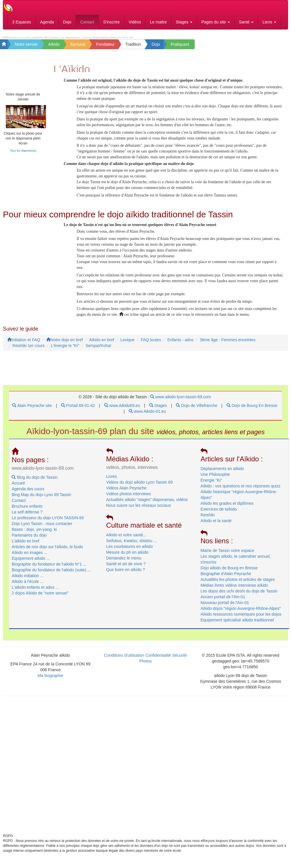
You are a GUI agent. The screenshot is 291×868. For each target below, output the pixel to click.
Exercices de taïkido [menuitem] (219, 513)
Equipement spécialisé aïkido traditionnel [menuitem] (237, 624)
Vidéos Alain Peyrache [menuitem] (126, 492)
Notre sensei (26, 45)
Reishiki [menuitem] (208, 519)
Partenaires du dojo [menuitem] (29, 539)
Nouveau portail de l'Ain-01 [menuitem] (225, 607)
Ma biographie (50, 680)
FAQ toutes (151, 344)
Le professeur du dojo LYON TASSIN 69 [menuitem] (48, 522)
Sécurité (179, 660)
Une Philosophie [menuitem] (215, 478)
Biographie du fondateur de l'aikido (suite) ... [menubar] (51, 574)
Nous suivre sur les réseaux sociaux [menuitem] (139, 509)
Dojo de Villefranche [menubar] (197, 410)
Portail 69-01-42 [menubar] (78, 410)
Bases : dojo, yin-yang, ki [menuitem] (34, 533)
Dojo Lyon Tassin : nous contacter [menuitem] (42, 528)
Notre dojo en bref (65, 344)
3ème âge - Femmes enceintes (228, 344)
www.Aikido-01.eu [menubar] (147, 416)
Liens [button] (269, 22)
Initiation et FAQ (24, 344)
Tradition (133, 45)
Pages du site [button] (216, 22)
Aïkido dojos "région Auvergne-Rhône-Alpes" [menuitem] (241, 612)
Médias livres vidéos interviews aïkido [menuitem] (234, 589)
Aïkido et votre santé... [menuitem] (126, 539)
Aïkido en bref (102, 344)
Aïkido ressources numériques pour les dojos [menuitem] (241, 618)
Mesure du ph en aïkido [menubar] (127, 557)
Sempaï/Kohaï (98, 350)
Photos (145, 665)
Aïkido (54, 45)
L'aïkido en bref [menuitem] (25, 545)
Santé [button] (246, 22)
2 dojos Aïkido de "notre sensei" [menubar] (40, 597)
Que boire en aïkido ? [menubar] (126, 574)
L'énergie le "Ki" (65, 350)
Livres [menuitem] (112, 480)
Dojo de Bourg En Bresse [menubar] (252, 410)
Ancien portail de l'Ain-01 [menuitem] (223, 601)
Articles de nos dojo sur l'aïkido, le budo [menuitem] (47, 551)
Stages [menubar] (158, 410)
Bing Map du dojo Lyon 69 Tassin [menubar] (41, 499)
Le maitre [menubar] (158, 22)
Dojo (156, 45)
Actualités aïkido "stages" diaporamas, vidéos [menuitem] (147, 504)
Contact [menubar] (87, 22)
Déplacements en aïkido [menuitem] (222, 473)
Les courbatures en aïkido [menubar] (129, 551)
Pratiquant (180, 45)
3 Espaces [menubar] (22, 22)
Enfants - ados (181, 344)
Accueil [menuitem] (18, 487)
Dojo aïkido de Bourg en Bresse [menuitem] (229, 572)
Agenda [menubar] (47, 22)
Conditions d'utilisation (124, 660)
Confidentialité (158, 660)
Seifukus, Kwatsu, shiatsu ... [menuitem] (131, 545)
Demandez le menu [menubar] (124, 562)
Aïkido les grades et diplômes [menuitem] (227, 507)
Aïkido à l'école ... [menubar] (27, 586)
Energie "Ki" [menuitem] (211, 484)
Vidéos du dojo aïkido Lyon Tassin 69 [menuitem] (139, 486)
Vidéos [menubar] (135, 22)
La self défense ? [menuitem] (27, 516)
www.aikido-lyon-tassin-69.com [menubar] (181, 401)
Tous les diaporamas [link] (23, 155)
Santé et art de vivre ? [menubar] (126, 568)
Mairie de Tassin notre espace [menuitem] (227, 555)
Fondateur (105, 45)
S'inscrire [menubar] (112, 22)
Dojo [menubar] (67, 22)
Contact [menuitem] (19, 504)
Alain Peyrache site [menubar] (32, 410)
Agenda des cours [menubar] (28, 493)
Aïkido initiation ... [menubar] (27, 580)
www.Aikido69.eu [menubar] (122, 410)
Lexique (127, 344)
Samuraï (78, 45)
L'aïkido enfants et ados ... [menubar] (35, 591)
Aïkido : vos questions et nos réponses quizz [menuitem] (240, 490)
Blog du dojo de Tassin (35, 481)
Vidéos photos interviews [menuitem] (129, 498)
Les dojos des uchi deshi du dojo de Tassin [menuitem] (239, 595)
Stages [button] (184, 22)
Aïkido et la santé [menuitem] (216, 525)
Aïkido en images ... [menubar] (29, 557)
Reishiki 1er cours (28, 350)
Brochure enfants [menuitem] (27, 510)
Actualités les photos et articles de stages (238, 583)
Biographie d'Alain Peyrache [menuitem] (226, 578)
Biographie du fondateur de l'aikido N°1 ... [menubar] (49, 568)
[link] (23, 121)
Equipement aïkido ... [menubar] (31, 562)
